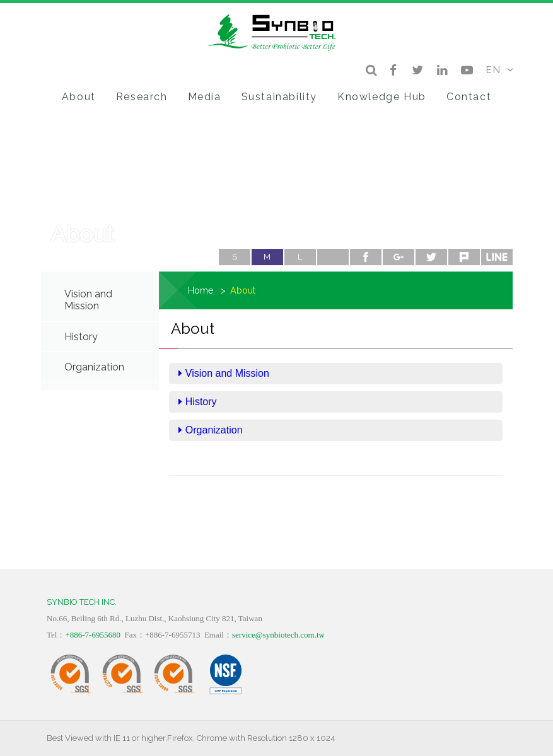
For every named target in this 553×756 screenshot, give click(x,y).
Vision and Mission (88, 300)
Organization (94, 367)
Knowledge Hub (382, 97)
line (497, 257)
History (81, 337)
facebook (366, 257)
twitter (431, 257)
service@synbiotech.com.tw (278, 635)
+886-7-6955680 (93, 635)
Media (205, 97)
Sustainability (279, 97)
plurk (464, 257)
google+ (399, 257)
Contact (469, 97)
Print (333, 257)
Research (142, 97)
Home (201, 290)
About (79, 97)
